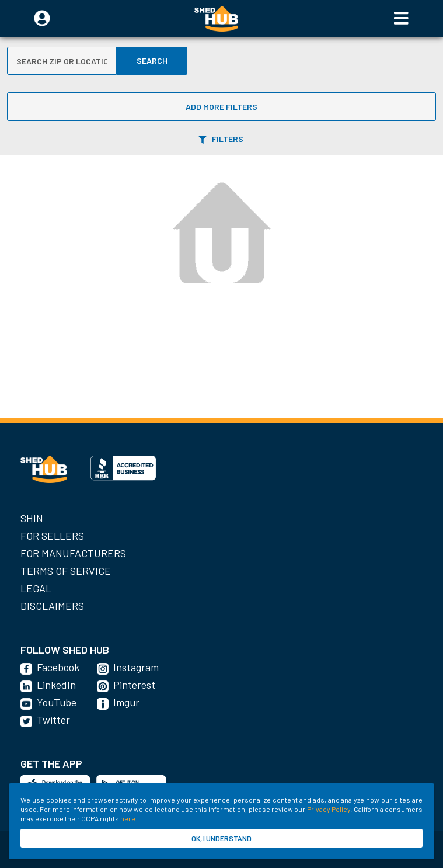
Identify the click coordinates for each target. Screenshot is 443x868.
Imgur (126, 702)
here (128, 818)
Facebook (58, 667)
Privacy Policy (329, 809)
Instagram (136, 667)
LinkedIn (56, 685)
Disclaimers (52, 606)
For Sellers (52, 536)
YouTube (57, 702)
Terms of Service (66, 571)
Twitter (53, 720)
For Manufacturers (73, 553)
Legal (36, 588)
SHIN (32, 518)
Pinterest (134, 685)
